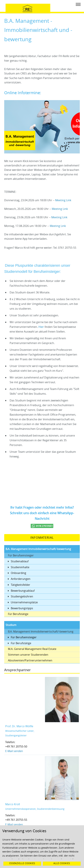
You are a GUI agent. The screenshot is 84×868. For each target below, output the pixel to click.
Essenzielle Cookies (22, 863)
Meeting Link (63, 200)
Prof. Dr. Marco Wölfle (19, 726)
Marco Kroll (13, 804)
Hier (41, 327)
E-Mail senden (14, 751)
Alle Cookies (62, 863)
